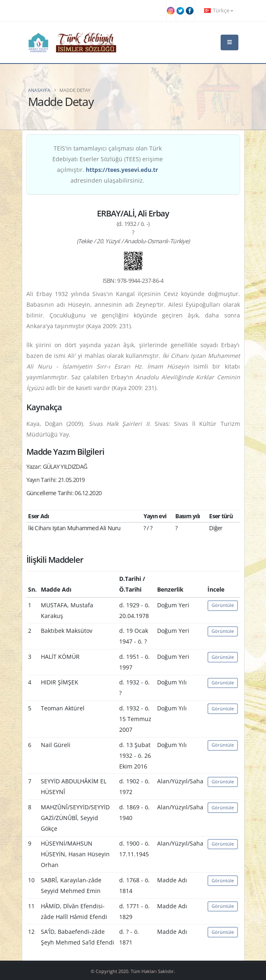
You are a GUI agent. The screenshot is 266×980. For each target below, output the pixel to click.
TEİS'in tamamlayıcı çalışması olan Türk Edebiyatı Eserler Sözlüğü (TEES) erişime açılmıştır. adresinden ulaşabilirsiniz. (108, 164)
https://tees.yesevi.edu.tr (122, 170)
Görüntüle (223, 605)
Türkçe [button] (219, 11)
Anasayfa (39, 90)
